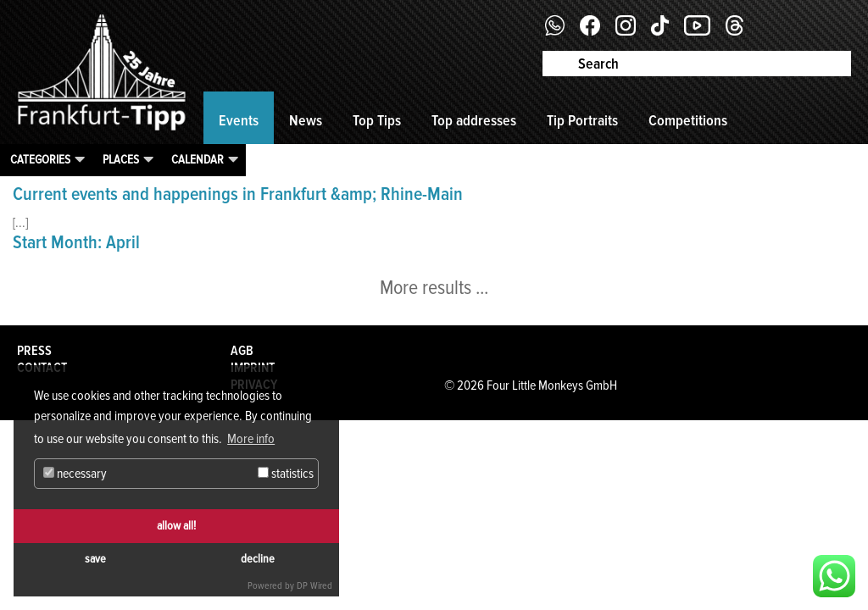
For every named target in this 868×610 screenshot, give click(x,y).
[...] (20, 223)
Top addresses (474, 120)
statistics (286, 474)
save (95, 559)
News (306, 120)
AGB (242, 351)
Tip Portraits (582, 120)
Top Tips (377, 120)
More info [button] (251, 439)
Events (239, 120)
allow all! (176, 526)
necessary (75, 474)
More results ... (434, 288)
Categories (40, 159)
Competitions (688, 120)
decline (258, 559)
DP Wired (314, 586)
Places (121, 159)
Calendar (198, 159)
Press (34, 351)
